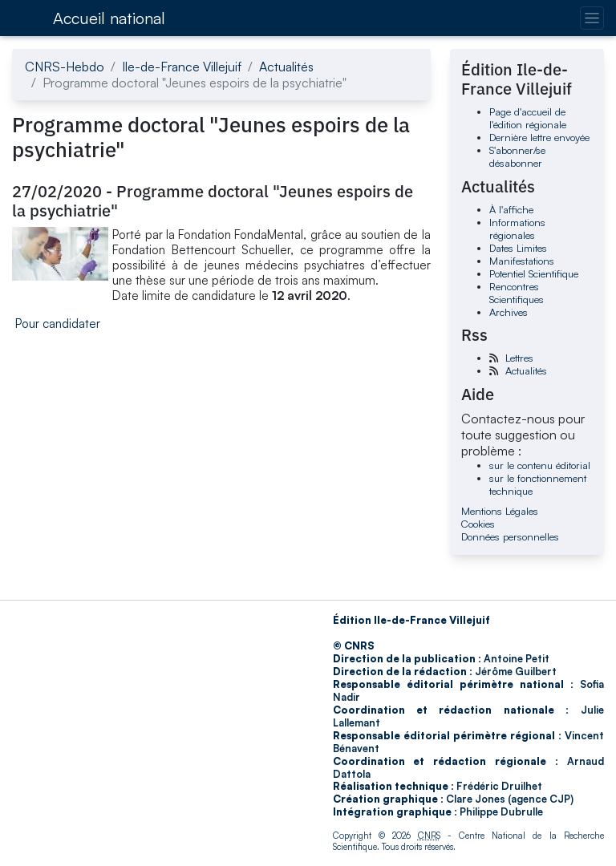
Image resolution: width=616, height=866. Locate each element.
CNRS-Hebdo (65, 67)
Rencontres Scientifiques (517, 293)
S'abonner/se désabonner (517, 156)
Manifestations (522, 261)
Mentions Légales (500, 511)
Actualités (286, 67)
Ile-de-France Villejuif (182, 67)
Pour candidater (58, 324)
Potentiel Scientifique (534, 273)
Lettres (519, 358)
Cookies (478, 524)
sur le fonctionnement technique (538, 484)
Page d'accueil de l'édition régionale (528, 118)
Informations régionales (517, 229)
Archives (509, 312)
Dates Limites (518, 248)
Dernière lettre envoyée (539, 137)
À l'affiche (511, 209)
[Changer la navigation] (592, 18)
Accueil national (109, 18)
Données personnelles (510, 536)
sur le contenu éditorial (540, 465)
